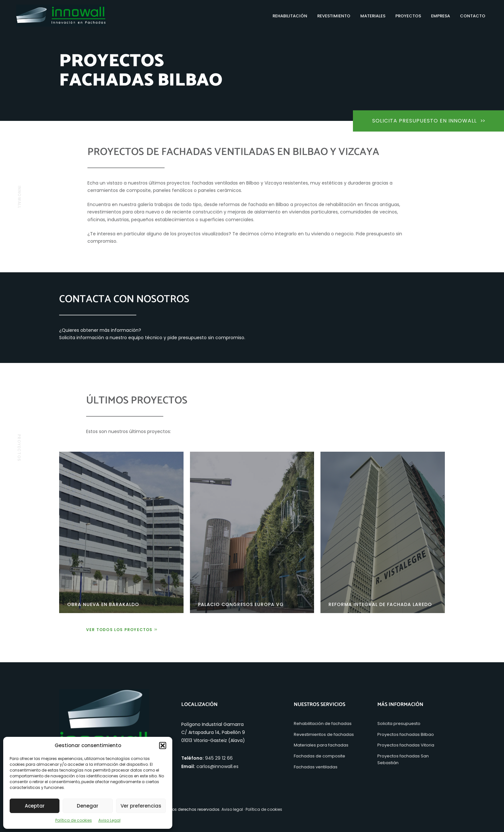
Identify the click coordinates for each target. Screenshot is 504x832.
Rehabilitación (290, 16)
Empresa (441, 16)
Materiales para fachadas (321, 745)
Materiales (373, 16)
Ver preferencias (141, 806)
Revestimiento (334, 16)
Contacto (473, 16)
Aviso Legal (109, 820)
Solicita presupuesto (399, 723)
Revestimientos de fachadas (324, 734)
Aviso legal (232, 809)
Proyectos (408, 16)
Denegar (88, 806)
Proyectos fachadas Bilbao (406, 734)
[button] (163, 746)
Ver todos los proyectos (121, 630)
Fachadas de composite (319, 756)
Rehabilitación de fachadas (323, 723)
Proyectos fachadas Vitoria (406, 745)
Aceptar (35, 806)
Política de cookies (74, 820)
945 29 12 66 (219, 758)
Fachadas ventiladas (316, 767)
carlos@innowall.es (217, 766)
